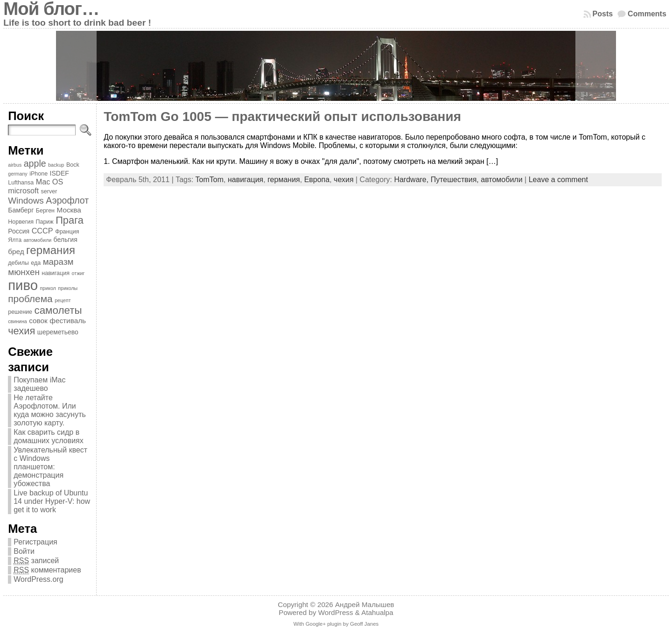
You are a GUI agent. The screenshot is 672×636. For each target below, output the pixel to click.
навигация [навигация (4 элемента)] (56, 273)
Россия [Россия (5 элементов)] (19, 231)
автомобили (501, 180)
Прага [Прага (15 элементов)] (70, 220)
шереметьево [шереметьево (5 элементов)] (58, 332)
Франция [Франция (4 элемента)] (67, 232)
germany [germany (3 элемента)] (17, 174)
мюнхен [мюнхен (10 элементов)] (24, 272)
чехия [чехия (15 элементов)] (21, 331)
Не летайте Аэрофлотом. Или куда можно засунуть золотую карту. (50, 410)
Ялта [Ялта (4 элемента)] (15, 240)
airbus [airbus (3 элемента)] (15, 165)
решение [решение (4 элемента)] (20, 312)
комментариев (47, 570)
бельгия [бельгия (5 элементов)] (66, 240)
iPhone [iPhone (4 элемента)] (38, 174)
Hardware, (412, 180)
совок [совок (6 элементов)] (38, 321)
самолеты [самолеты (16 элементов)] (58, 310)
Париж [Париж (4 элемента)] (44, 222)
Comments (647, 14)
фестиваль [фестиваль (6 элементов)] (68, 321)
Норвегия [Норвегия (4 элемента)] (21, 222)
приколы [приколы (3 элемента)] (68, 288)
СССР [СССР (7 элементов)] (42, 231)
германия (284, 180)
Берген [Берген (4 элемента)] (45, 211)
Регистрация (35, 542)
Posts (603, 14)
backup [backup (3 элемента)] (56, 165)
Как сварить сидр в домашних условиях (49, 436)
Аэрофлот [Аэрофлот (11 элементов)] (67, 200)
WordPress (336, 612)
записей (36, 561)
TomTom (210, 180)
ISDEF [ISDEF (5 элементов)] (59, 173)
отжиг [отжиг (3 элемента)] (78, 273)
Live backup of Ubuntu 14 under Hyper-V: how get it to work (52, 501)
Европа (317, 180)
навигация (245, 180)
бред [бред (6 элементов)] (16, 251)
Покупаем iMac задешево (39, 384)
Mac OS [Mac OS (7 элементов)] (50, 182)
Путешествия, (456, 180)
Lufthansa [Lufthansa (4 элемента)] (21, 183)
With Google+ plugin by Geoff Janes (336, 624)
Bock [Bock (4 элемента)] (73, 165)
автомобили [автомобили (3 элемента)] (38, 240)
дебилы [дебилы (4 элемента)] (18, 263)
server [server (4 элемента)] (49, 191)
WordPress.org (38, 579)
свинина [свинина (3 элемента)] (17, 321)
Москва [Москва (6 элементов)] (69, 210)
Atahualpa (377, 612)
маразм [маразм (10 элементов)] (58, 262)
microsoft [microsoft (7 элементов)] (23, 191)
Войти (24, 551)
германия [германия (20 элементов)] (51, 250)
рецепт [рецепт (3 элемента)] (63, 300)
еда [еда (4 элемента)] (36, 263)
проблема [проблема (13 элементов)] (30, 299)
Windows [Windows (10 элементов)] (26, 201)
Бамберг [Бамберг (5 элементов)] (21, 210)
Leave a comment (558, 180)
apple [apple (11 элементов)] (35, 163)
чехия (343, 180)
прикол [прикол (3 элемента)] (48, 288)
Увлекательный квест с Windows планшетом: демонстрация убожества (50, 467)
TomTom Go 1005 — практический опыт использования (282, 117)
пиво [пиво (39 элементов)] (23, 285)
